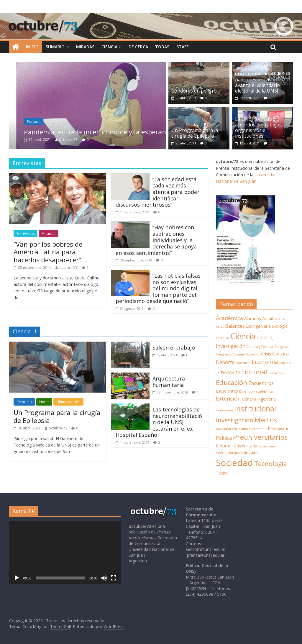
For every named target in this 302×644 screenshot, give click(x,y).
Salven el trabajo (174, 347)
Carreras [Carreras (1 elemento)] (223, 338)
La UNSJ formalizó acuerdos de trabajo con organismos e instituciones (262, 128)
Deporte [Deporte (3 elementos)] (225, 362)
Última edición (68, 402)
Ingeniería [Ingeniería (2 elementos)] (266, 399)
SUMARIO (55, 47)
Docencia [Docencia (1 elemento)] (243, 363)
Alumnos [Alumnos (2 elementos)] (253, 318)
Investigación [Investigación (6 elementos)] (235, 420)
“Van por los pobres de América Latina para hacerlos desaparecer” (48, 252)
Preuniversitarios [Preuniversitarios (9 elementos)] (260, 437)
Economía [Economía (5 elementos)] (265, 362)
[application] (65, 553)
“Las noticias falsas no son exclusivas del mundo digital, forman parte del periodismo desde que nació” (158, 288)
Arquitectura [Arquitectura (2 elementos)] (274, 318)
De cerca (138, 47)
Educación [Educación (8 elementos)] (232, 382)
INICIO (32, 47)
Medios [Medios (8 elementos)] (266, 420)
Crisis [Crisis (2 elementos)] (266, 354)
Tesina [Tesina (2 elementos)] (222, 473)
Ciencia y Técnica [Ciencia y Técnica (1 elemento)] (260, 347)
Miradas (48, 234)
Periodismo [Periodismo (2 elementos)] (279, 428)
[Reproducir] (17, 578)
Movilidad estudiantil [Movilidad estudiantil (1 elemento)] (232, 429)
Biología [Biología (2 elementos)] (280, 326)
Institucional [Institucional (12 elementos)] (255, 409)
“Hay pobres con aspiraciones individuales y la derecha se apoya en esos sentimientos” (156, 240)
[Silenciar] (104, 578)
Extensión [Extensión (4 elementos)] (228, 398)
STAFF (182, 47)
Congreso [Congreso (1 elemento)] (282, 347)
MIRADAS (85, 47)
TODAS (162, 47)
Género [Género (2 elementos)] (249, 399)
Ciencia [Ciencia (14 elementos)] (243, 336)
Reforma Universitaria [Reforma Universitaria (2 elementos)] (237, 446)
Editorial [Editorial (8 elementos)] (254, 372)
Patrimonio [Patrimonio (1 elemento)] (258, 429)
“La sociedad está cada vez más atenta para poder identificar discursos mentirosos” (157, 192)
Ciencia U (111, 47)
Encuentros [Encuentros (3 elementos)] (261, 383)
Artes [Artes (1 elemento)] (220, 327)
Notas (44, 402)
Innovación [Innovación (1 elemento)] (224, 410)
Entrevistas (26, 234)
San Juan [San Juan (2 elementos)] (250, 452)
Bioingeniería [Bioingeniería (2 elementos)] (258, 326)
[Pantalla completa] (114, 578)
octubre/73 (83, 140)
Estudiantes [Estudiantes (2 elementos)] (227, 391)
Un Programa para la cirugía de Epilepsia (195, 133)
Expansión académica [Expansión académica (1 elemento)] (256, 391)
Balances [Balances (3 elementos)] (235, 326)
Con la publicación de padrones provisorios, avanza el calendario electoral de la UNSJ (260, 82)
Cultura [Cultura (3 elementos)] (280, 354)
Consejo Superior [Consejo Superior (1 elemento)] (246, 354)
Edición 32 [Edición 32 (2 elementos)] (230, 373)
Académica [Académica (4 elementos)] (229, 318)
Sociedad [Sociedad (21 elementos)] (234, 463)
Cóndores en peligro (194, 91)
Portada (48, 122)
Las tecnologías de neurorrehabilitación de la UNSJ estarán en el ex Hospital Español (159, 422)
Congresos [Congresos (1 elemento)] (224, 354)
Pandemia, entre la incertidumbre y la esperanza (113, 132)
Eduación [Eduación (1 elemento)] (276, 373)
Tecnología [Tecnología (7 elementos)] (271, 463)
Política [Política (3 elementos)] (224, 438)
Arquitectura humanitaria (169, 382)
